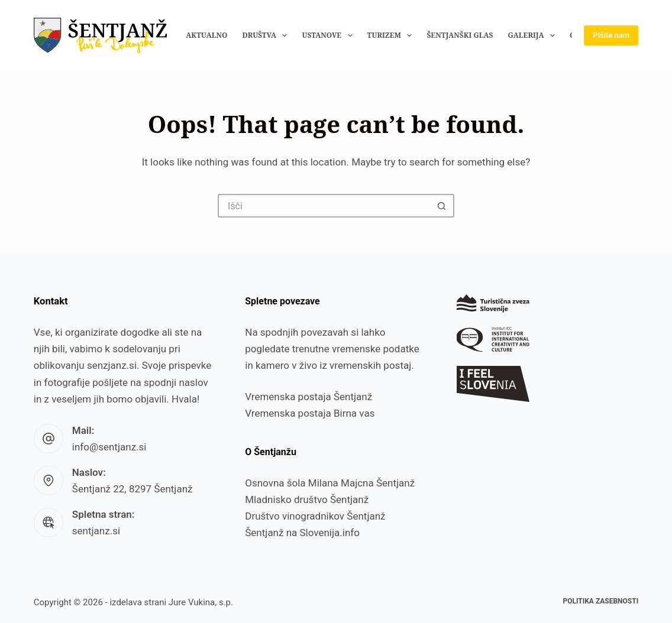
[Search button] (442, 206)
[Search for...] (324, 206)
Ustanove (329, 35)
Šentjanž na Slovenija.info (302, 533)
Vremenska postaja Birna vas (310, 413)
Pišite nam (611, 35)
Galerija (534, 35)
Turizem (392, 35)
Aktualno (206, 35)
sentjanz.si (96, 531)
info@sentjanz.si (109, 447)
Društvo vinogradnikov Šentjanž (315, 516)
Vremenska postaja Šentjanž (308, 397)
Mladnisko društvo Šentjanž (307, 499)
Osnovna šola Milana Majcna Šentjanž (330, 483)
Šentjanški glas (460, 35)
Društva (267, 35)
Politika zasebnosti (600, 601)
